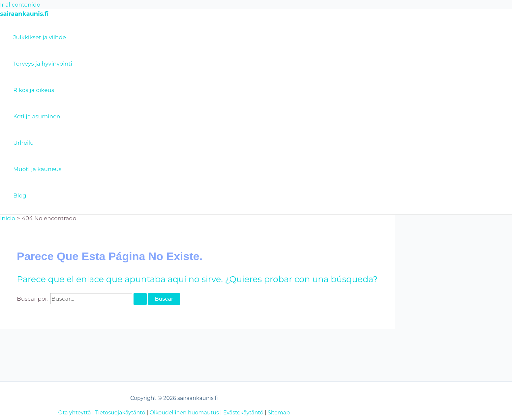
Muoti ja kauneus (37, 169)
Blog (20, 195)
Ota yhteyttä (75, 413)
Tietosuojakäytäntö (120, 413)
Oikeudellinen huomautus (184, 413)
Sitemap (279, 413)
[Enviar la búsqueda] (140, 299)
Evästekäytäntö (243, 413)
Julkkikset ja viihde (40, 37)
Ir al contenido (20, 5)
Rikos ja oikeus (34, 90)
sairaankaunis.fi (24, 14)
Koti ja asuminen (37, 116)
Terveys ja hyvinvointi (43, 64)
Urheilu (23, 143)
